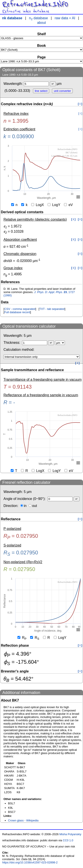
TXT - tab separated (52, 309)
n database (39, 18)
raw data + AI (65, 18)
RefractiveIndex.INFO (35, 4)
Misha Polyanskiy (70, 834)
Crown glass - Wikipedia (23, 820)
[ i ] (80, 104)
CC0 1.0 (68, 840)
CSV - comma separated (20, 309)
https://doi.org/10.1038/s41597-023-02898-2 (30, 862)
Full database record (17, 312)
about (41, 23)
